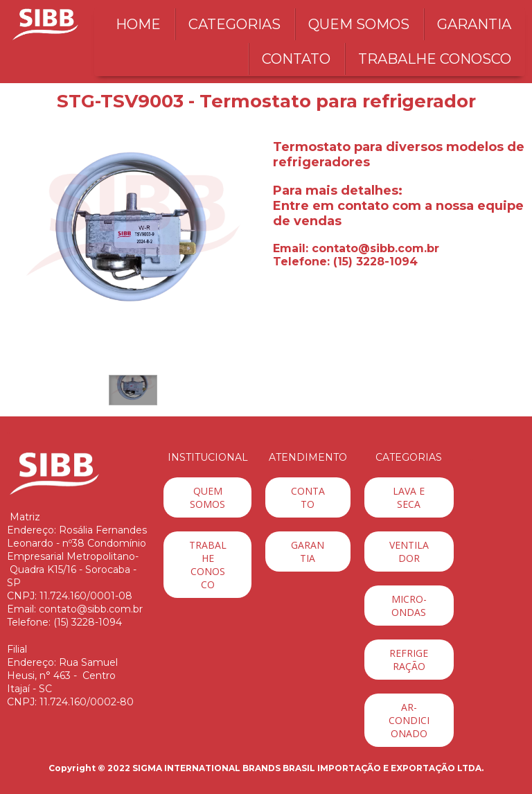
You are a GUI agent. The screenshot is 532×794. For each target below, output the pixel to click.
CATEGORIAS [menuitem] (234, 24)
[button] (133, 390)
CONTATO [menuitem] (296, 59)
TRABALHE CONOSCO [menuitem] (435, 59)
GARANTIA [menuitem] (474, 24)
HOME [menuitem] (138, 24)
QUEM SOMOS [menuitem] (359, 24)
